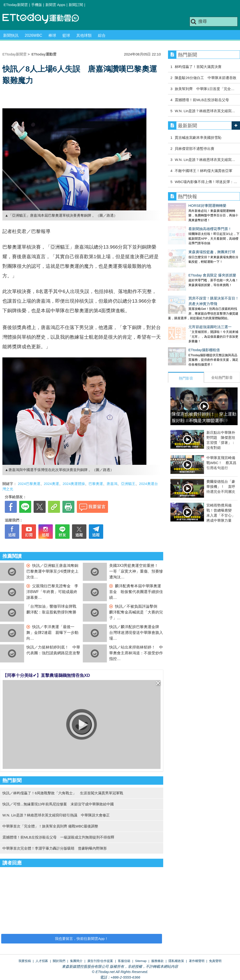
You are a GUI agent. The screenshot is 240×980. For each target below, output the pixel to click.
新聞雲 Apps (55, 5)
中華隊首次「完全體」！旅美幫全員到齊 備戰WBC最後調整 (50, 826)
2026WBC (33, 35)
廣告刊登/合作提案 (100, 961)
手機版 (37, 5)
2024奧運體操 (74, 484)
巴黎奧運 (96, 484)
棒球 (52, 35)
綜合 (102, 35)
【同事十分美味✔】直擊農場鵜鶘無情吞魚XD (46, 675)
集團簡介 (76, 961)
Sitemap (141, 961)
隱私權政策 (176, 961)
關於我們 (59, 961)
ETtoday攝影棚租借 (184, 326)
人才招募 (42, 961)
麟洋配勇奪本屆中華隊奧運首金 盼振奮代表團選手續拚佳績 (136, 592)
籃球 (66, 35)
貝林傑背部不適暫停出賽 (195, 149)
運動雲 (44, 19)
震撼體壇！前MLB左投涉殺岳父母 (202, 100)
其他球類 (84, 35)
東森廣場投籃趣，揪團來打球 (191, 242)
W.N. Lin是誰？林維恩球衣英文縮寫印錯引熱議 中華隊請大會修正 (56, 815)
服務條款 (157, 961)
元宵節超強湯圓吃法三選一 (190, 308)
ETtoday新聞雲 (16, 5)
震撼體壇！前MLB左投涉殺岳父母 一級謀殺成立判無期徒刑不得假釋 (58, 837)
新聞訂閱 (76, 5)
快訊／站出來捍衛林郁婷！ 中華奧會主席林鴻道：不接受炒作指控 (136, 653)
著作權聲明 (197, 961)
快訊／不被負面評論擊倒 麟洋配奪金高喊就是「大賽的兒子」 (136, 612)
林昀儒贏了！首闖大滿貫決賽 (198, 67)
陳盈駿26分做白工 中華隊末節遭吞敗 (206, 78)
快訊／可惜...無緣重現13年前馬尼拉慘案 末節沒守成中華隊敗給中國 (58, 804)
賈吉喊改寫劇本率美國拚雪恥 (198, 138)
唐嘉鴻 (112, 484)
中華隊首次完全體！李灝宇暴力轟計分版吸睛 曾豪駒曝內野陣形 (55, 848)
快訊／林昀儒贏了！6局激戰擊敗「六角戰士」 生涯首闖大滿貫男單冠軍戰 (63, 793)
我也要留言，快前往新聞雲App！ (82, 939)
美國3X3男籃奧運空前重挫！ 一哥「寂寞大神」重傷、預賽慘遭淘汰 (136, 571)
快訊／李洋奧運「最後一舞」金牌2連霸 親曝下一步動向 (52, 633)
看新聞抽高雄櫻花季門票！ (190, 224)
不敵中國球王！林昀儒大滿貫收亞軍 (204, 171)
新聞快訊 (11, 35)
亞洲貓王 (128, 484)
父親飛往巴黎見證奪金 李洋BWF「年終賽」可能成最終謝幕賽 (52, 592)
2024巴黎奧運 (29, 484)
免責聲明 (215, 961)
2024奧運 (51, 484)
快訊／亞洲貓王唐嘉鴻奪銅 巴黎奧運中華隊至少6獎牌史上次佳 (54, 571)
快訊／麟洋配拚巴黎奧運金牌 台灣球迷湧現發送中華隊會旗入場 (136, 633)
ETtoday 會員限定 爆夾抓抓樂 (192, 261)
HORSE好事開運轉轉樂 (187, 205)
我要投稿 (25, 961)
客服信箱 (124, 961)
